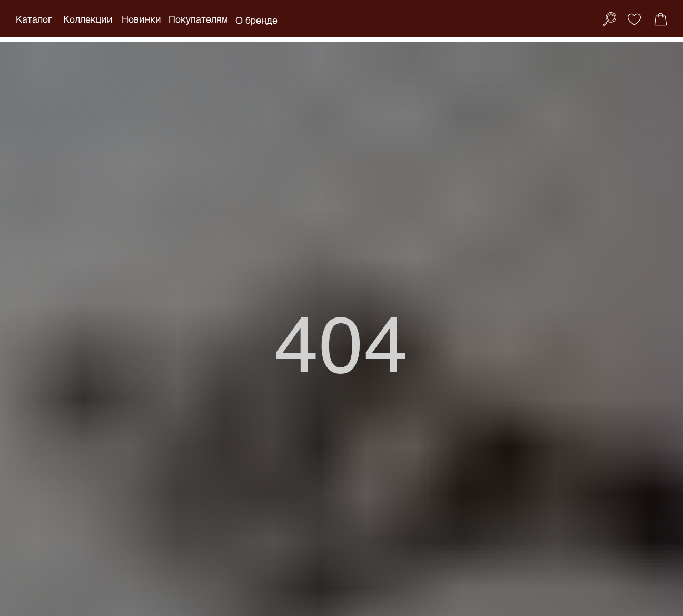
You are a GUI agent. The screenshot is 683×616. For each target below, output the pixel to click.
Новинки (141, 19)
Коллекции (88, 19)
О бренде (256, 20)
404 (341, 341)
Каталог (34, 19)
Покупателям (198, 19)
